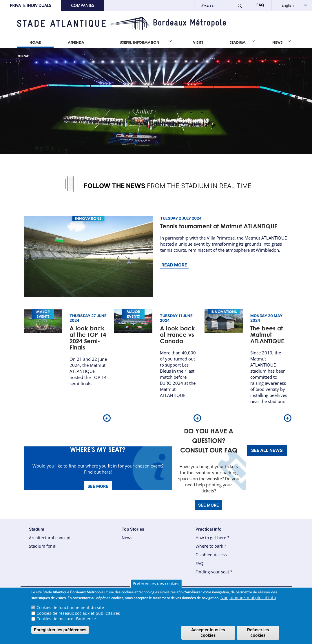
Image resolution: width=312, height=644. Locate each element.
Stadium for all (43, 546)
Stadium (238, 42)
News (278, 42)
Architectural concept (50, 538)
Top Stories (133, 529)
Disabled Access (211, 555)
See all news (267, 450)
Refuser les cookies (258, 635)
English (288, 5)
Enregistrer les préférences (60, 632)
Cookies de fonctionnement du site (70, 610)
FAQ (199, 563)
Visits (198, 42)
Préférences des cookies (156, 586)
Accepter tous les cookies (208, 635)
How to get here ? (212, 538)
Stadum (37, 529)
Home (35, 42)
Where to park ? (211, 546)
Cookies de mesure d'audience (66, 621)
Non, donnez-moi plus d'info (248, 600)
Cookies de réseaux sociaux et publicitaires (78, 615)
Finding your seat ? (214, 572)
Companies (83, 5)
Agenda (76, 42)
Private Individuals (31, 5)
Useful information (139, 42)
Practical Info (209, 529)
